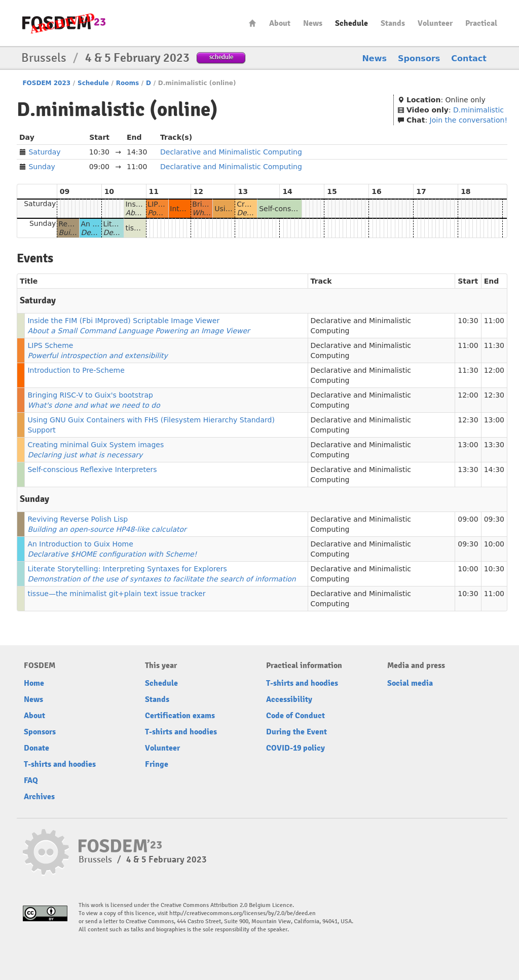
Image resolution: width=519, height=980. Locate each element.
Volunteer (435, 23)
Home (252, 23)
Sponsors (419, 58)
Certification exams (180, 716)
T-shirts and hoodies (60, 764)
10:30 (468, 321)
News (313, 23)
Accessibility (289, 699)
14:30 (494, 469)
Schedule (351, 23)
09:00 (468, 519)
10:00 (494, 544)
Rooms (127, 83)
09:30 (494, 519)
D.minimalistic (478, 110)
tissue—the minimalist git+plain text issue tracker (116, 594)
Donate (36, 748)
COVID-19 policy (295, 748)
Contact (469, 58)
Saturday (44, 152)
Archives (39, 797)
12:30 (494, 395)
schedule (221, 57)
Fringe (157, 764)
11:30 (494, 345)
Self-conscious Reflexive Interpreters (92, 469)
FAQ (31, 780)
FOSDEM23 (64, 23)
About (280, 23)
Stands (393, 23)
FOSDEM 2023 (46, 83)
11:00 (494, 321)
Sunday (42, 167)
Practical (481, 23)
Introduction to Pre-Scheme (76, 370)
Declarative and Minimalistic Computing (231, 152)
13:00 (494, 420)
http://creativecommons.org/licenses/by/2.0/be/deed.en (243, 913)
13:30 (494, 445)
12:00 (494, 370)
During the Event (296, 732)
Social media (410, 683)
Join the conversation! (469, 120)
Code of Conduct (295, 716)
